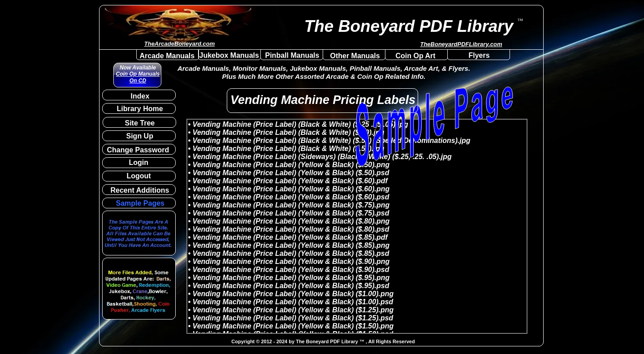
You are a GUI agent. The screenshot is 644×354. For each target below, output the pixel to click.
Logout (139, 176)
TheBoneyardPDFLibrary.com (461, 44)
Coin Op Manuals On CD (138, 77)
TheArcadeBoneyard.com (180, 44)
